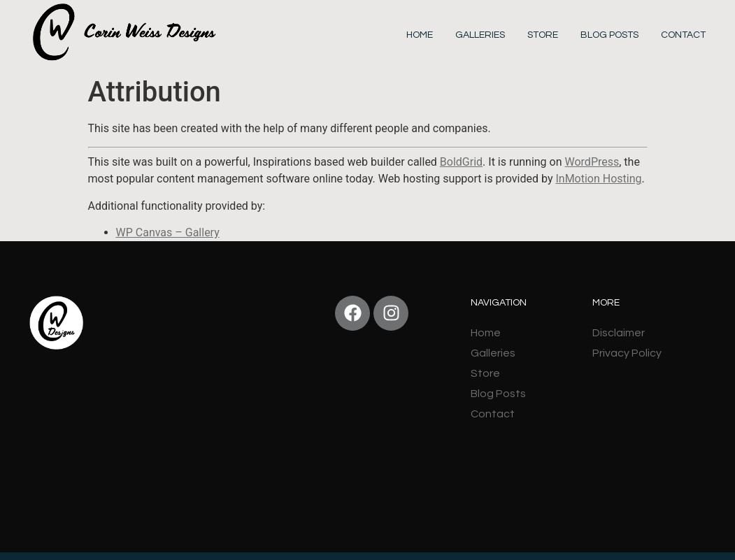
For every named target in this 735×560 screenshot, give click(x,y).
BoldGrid (461, 162)
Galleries (480, 35)
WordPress (592, 162)
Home (420, 35)
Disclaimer (619, 333)
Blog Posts (609, 35)
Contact (683, 35)
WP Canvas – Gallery (168, 232)
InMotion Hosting (598, 179)
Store (543, 35)
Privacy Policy (627, 353)
